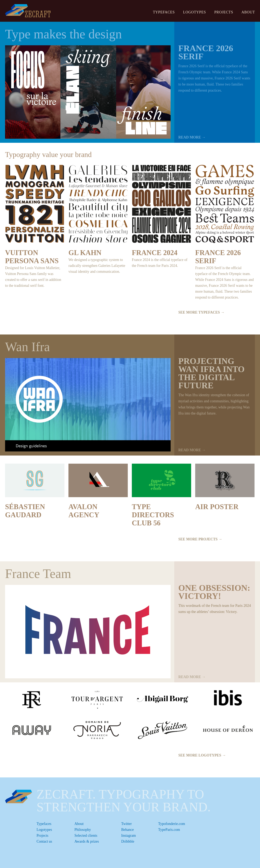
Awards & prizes (87, 841)
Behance (128, 830)
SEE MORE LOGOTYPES (202, 755)
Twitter (127, 824)
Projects (224, 12)
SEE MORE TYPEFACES (201, 312)
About (248, 12)
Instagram (129, 836)
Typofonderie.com (172, 824)
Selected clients (86, 836)
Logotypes (194, 12)
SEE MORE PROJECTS (200, 539)
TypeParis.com (169, 830)
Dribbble (128, 841)
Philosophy (83, 830)
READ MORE (192, 137)
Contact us (44, 841)
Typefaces (164, 12)
